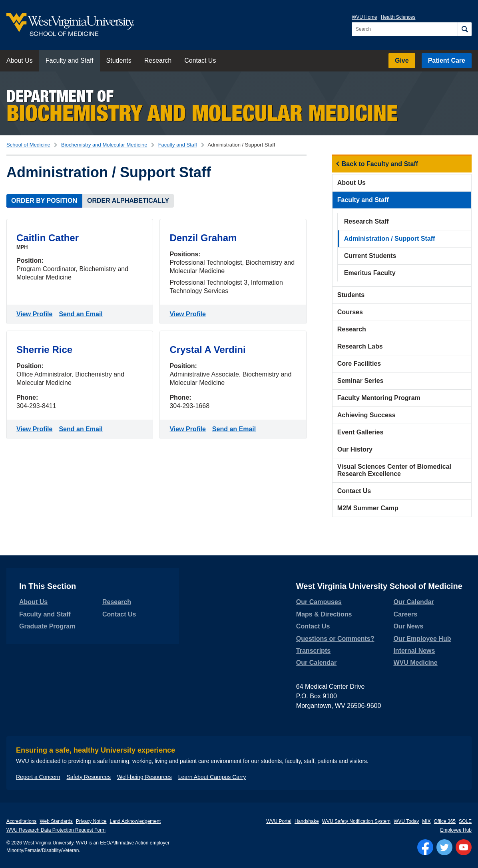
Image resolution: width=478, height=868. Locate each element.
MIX (426, 821)
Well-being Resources (144, 777)
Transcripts (313, 651)
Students (119, 60)
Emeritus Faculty (370, 273)
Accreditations (21, 821)
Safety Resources (89, 777)
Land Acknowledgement (135, 821)
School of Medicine (28, 145)
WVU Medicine (415, 663)
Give (402, 60)
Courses (350, 312)
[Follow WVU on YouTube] (464, 847)
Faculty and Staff (70, 60)
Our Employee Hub (422, 639)
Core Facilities (359, 364)
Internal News (414, 651)
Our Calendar (316, 663)
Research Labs (360, 346)
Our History (355, 449)
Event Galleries (360, 432)
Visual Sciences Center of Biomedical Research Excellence (394, 470)
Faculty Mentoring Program (379, 398)
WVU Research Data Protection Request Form (56, 830)
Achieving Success (366, 415)
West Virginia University (48, 843)
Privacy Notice (91, 821)
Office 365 (445, 821)
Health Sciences (398, 17)
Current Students (370, 256)
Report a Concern (38, 777)
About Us (20, 60)
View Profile (36, 313)
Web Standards (56, 821)
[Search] (465, 29)
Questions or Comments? (335, 639)
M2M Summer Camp (368, 508)
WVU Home (364, 17)
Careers (405, 614)
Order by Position (44, 201)
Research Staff (366, 221)
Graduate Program (47, 626)
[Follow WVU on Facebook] (425, 847)
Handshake (307, 821)
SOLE (465, 821)
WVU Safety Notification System (356, 821)
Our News (408, 626)
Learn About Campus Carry (212, 777)
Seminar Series (360, 381)
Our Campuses (319, 602)
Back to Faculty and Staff (380, 164)
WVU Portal (279, 821)
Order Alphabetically (128, 201)
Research (158, 60)
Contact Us (200, 60)
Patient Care (447, 60)
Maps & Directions (324, 614)
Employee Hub (456, 830)
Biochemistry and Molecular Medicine (104, 145)
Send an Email (82, 313)
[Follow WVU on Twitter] (444, 847)
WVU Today (406, 821)
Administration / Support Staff (390, 239)
